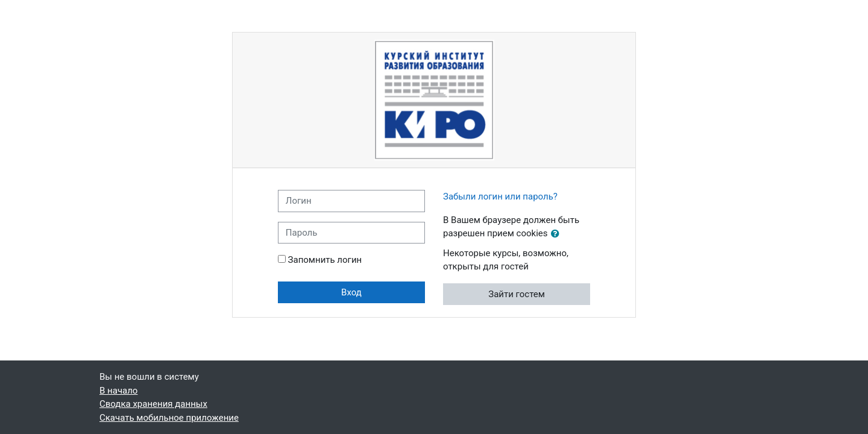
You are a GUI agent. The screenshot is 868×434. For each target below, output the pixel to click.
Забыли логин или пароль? (500, 197)
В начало (118, 391)
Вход (351, 292)
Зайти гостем (517, 294)
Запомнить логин (325, 260)
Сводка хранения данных (153, 404)
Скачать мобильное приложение (169, 418)
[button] (558, 234)
